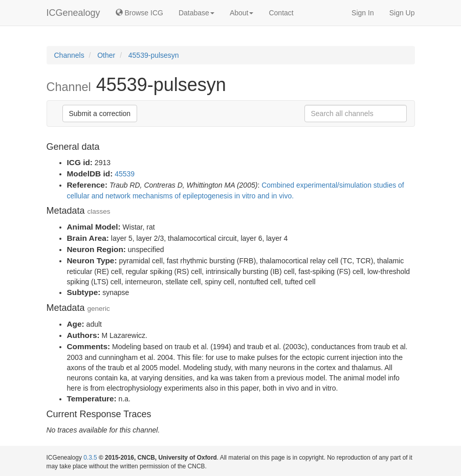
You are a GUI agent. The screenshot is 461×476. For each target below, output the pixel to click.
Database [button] (196, 13)
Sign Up (402, 13)
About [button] (242, 13)
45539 (125, 174)
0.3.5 (90, 458)
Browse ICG (139, 13)
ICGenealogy (73, 13)
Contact (281, 13)
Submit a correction (100, 114)
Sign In (363, 13)
